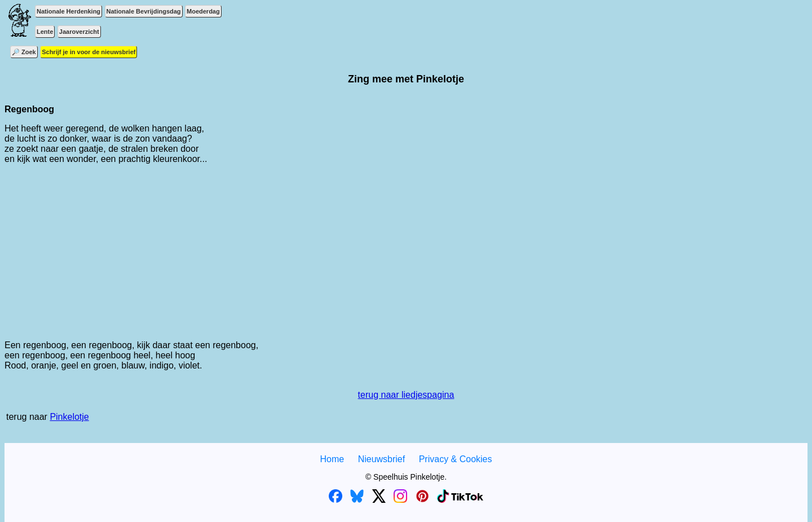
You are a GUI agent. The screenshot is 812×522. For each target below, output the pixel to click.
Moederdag (203, 11)
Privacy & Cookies (456, 459)
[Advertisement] (406, 252)
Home (332, 459)
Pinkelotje (69, 417)
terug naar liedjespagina (406, 395)
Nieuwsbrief (382, 459)
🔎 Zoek (24, 52)
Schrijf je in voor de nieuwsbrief (89, 52)
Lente (45, 32)
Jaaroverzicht (79, 32)
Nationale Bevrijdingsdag (144, 11)
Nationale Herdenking (69, 11)
